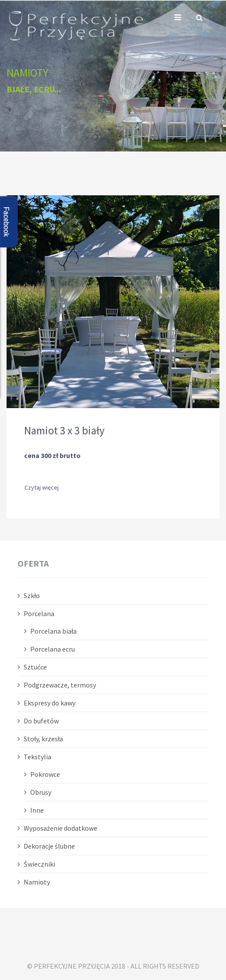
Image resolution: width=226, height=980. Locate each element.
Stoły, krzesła (43, 739)
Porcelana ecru (53, 649)
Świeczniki (39, 864)
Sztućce (35, 667)
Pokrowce (45, 774)
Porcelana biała (53, 631)
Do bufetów (41, 721)
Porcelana (39, 613)
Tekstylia (37, 757)
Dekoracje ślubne (49, 846)
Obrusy (41, 792)
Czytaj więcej (42, 487)
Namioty (37, 882)
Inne (37, 810)
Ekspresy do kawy (49, 703)
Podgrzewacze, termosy (60, 685)
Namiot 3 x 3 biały (64, 430)
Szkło (32, 596)
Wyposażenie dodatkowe (60, 828)
